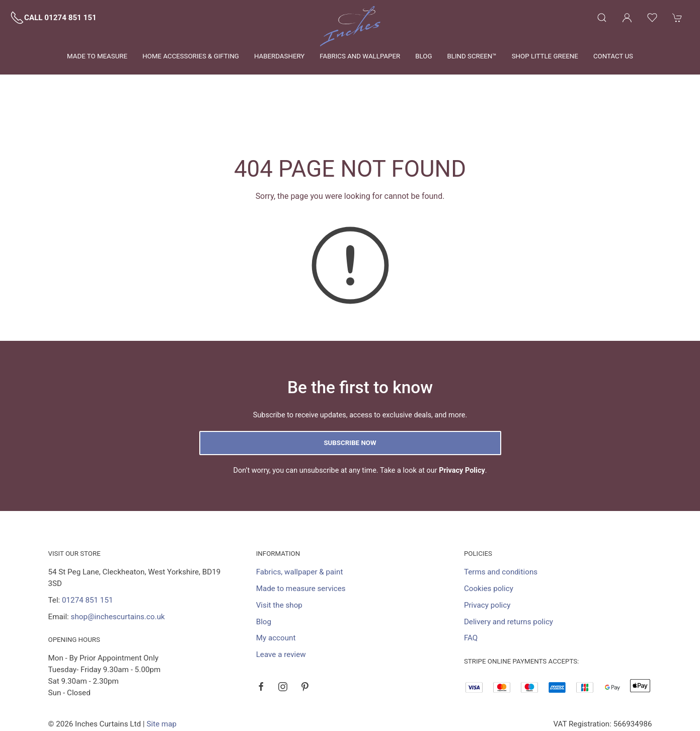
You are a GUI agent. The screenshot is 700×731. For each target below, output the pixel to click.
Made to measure (97, 56)
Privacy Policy (462, 425)
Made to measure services (301, 543)
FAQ (471, 592)
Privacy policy (487, 559)
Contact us (613, 56)
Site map (162, 678)
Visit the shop (279, 559)
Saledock (148, 690)
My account (276, 592)
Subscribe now (350, 397)
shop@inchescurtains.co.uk (118, 571)
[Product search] (602, 18)
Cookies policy (489, 543)
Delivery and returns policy (509, 576)
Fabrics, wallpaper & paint (300, 526)
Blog (423, 56)
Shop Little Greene (545, 56)
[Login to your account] (627, 18)
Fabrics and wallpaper (360, 56)
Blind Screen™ (472, 56)
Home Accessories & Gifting (191, 56)
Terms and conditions (501, 526)
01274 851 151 (87, 554)
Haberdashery (279, 56)
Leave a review (281, 609)
